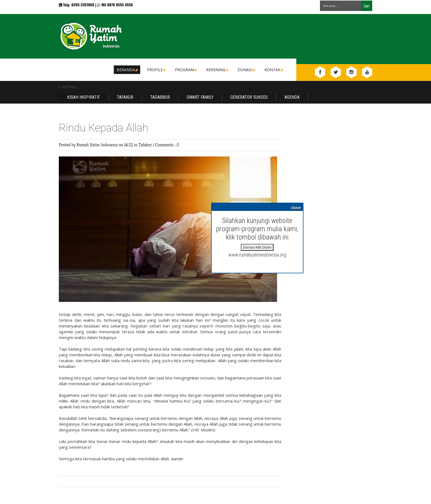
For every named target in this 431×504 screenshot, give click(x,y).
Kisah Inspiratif (84, 97)
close (296, 208)
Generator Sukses (249, 97)
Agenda (292, 97)
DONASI (246, 70)
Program (185, 70)
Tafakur (125, 97)
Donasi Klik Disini (257, 247)
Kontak (273, 70)
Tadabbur (160, 97)
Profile (156, 70)
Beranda (127, 70)
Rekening (217, 70)
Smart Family (200, 97)
